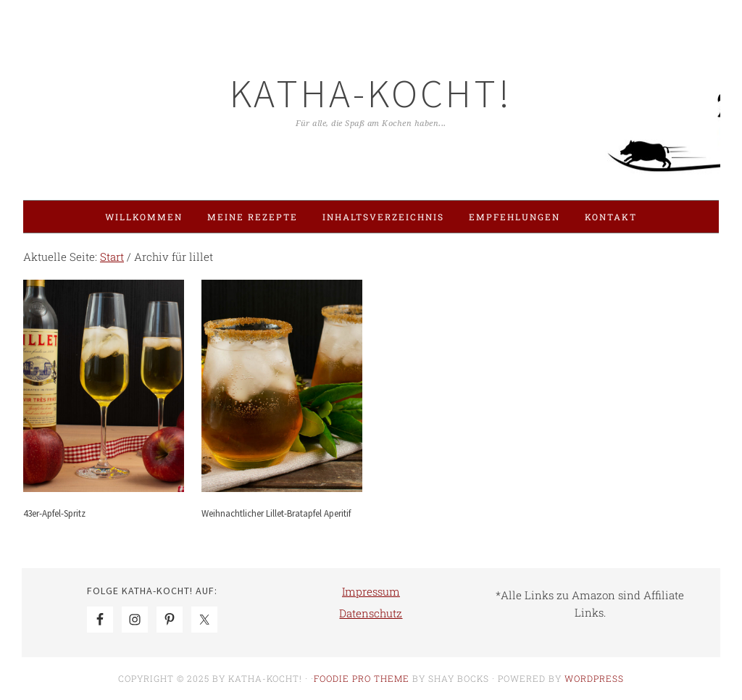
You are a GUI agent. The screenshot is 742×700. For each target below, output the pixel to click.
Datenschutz (371, 613)
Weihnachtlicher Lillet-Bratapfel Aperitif (276, 513)
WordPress (594, 678)
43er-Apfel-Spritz (54, 513)
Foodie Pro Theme (362, 678)
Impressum (371, 591)
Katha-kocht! (371, 93)
